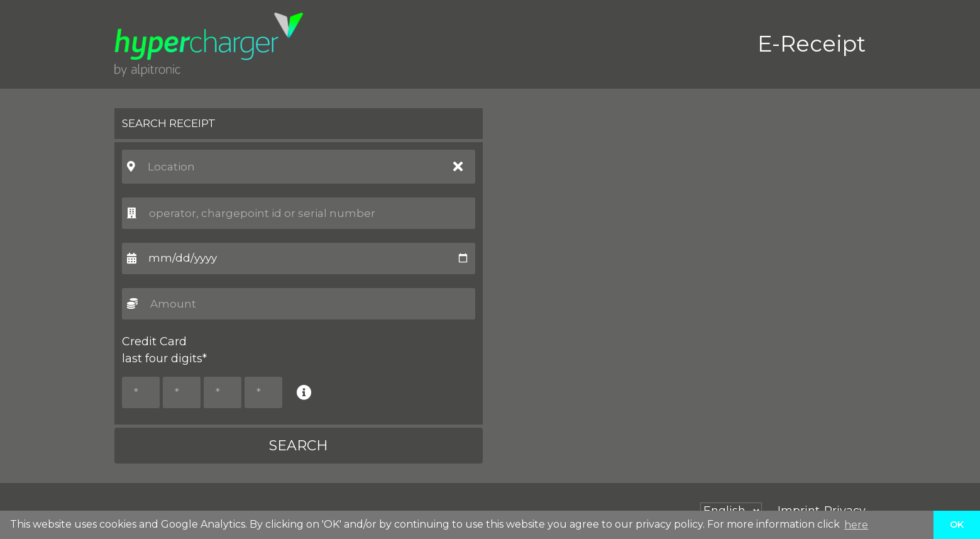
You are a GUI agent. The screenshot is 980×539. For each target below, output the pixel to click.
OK (957, 525)
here (856, 525)
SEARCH (299, 446)
